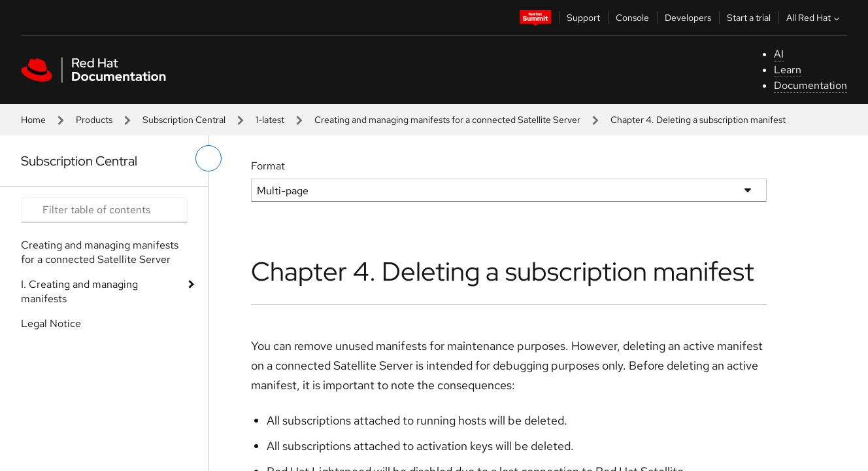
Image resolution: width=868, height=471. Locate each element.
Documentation (810, 85)
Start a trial (749, 18)
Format (268, 166)
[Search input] (104, 210)
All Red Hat (814, 18)
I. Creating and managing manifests (79, 291)
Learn (788, 70)
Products (94, 120)
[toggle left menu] (209, 158)
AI (779, 54)
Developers (688, 18)
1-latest (270, 120)
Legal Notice (51, 323)
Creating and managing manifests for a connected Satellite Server (447, 120)
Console (632, 18)
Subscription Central (184, 120)
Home (33, 120)
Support (583, 18)
